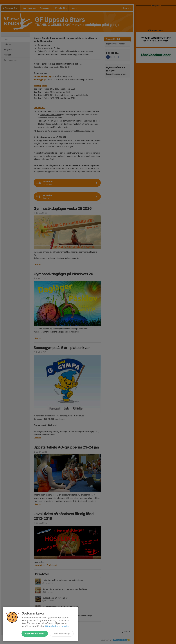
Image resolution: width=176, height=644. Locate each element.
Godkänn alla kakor (35, 634)
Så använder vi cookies (57, 626)
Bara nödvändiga (62, 634)
